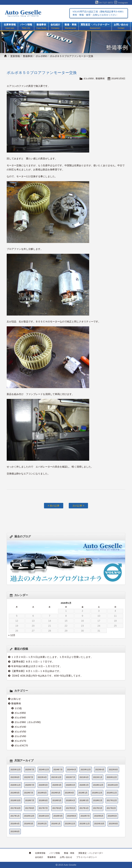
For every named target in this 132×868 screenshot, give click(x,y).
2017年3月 (98, 808)
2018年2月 (98, 800)
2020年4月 (57, 785)
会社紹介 (55, 26)
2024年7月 (58, 770)
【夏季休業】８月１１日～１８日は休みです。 (36, 671)
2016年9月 (58, 816)
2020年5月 (43, 785)
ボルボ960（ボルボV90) (27, 722)
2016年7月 (85, 816)
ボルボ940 (20, 718)
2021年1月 (98, 777)
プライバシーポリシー (87, 857)
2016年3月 (29, 824)
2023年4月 (100, 770)
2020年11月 (16, 785)
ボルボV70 (20, 741)
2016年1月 (56, 824)
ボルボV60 (20, 736)
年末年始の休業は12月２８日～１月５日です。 (37, 666)
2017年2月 (111, 808)
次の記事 (78, 506)
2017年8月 (30, 808)
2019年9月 (15, 793)
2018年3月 (84, 800)
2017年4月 (84, 808)
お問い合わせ (121, 26)
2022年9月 (113, 770)
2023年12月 (86, 770)
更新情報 (15, 56)
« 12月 (12, 635)
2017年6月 (57, 808)
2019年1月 (83, 793)
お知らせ (16, 699)
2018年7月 (30, 800)
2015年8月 (15, 831)
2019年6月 (42, 793)
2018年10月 (16, 800)
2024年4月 (72, 770)
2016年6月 (99, 816)
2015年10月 (99, 824)
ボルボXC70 (21, 745)
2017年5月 (70, 808)
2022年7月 (29, 777)
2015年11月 (85, 824)
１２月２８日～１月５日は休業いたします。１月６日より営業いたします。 (52, 657)
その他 (18, 708)
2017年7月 (43, 808)
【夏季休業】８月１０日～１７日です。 (33, 662)
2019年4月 (69, 793)
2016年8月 (72, 816)
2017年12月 (112, 800)
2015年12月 (70, 824)
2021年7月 (70, 777)
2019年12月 (98, 785)
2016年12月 (29, 816)
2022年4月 (42, 777)
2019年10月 (113, 785)
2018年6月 (43, 800)
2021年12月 (56, 777)
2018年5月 (57, 800)
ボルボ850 (41, 56)
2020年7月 (30, 785)
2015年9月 (113, 824)
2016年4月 (15, 824)
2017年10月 (16, 808)
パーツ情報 (26, 26)
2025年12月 (16, 770)
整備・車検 (70, 26)
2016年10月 (44, 816)
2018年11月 (112, 793)
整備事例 (41, 26)
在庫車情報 (10, 26)
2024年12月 (44, 770)
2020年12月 (112, 777)
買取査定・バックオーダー (95, 26)
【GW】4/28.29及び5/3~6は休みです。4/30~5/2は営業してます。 (47, 676)
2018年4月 (70, 800)
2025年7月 (30, 770)
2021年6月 (84, 777)
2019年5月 (56, 793)
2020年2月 (84, 785)
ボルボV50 (20, 732)
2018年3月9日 (118, 78)
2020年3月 (70, 785)
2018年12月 (97, 793)
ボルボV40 (20, 727)
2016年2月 (42, 824)
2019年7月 (29, 793)
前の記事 (54, 506)
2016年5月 (112, 816)
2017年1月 (15, 816)
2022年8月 (15, 777)
